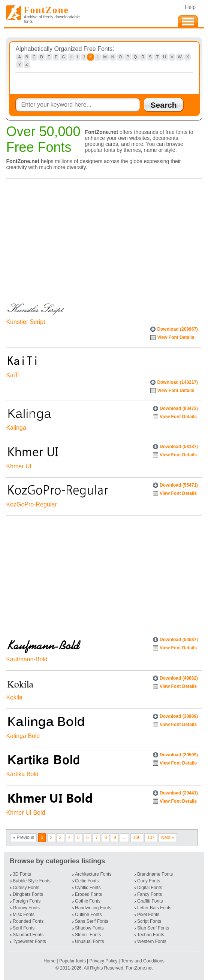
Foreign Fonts (27, 901)
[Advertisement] (102, 235)
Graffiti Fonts (150, 901)
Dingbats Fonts (28, 894)
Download (177, 329)
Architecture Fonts (93, 874)
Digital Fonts (150, 888)
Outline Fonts (88, 915)
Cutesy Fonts (26, 888)
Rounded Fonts (28, 921)
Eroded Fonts (88, 894)
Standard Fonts (28, 935)
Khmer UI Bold (25, 813)
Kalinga (16, 428)
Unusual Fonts (89, 941)
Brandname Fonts (155, 874)
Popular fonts (73, 961)
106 (137, 837)
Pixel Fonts (148, 915)
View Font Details (176, 337)
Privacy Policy (103, 961)
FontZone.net (139, 968)
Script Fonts (149, 921)
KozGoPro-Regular (31, 504)
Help (190, 7)
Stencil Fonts (88, 935)
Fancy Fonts (150, 894)
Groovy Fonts (26, 908)
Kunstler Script (25, 322)
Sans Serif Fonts (92, 921)
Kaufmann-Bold (27, 659)
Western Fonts (152, 941)
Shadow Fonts (89, 928)
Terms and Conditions (143, 961)
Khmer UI (19, 466)
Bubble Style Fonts (32, 881)
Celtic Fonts (87, 881)
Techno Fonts (151, 935)
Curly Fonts (149, 881)
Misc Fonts (24, 915)
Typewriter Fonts (29, 941)
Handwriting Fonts (93, 908)
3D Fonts (22, 874)
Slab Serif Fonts (153, 928)
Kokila (14, 697)
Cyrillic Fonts (88, 888)
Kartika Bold (22, 774)
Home (50, 961)
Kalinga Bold (23, 736)
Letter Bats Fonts (154, 908)
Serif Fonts (24, 928)
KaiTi (13, 375)
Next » (168, 837)
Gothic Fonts (88, 901)
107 (151, 837)
